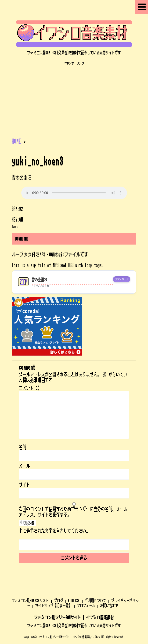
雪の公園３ (39, 280)
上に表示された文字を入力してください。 (54, 531)
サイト (25, 485)
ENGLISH (74, 601)
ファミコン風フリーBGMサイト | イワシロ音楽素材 (74, 618)
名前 (23, 447)
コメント (29, 388)
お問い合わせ (109, 606)
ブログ (59, 601)
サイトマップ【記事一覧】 (54, 606)
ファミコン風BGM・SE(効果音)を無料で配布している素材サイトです (74, 626)
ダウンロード (122, 279)
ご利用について (96, 601)
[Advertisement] (74, 98)
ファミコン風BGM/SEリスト (30, 601)
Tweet (15, 227)
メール (25, 466)
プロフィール (86, 606)
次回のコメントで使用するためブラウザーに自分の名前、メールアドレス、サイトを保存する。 (73, 512)
